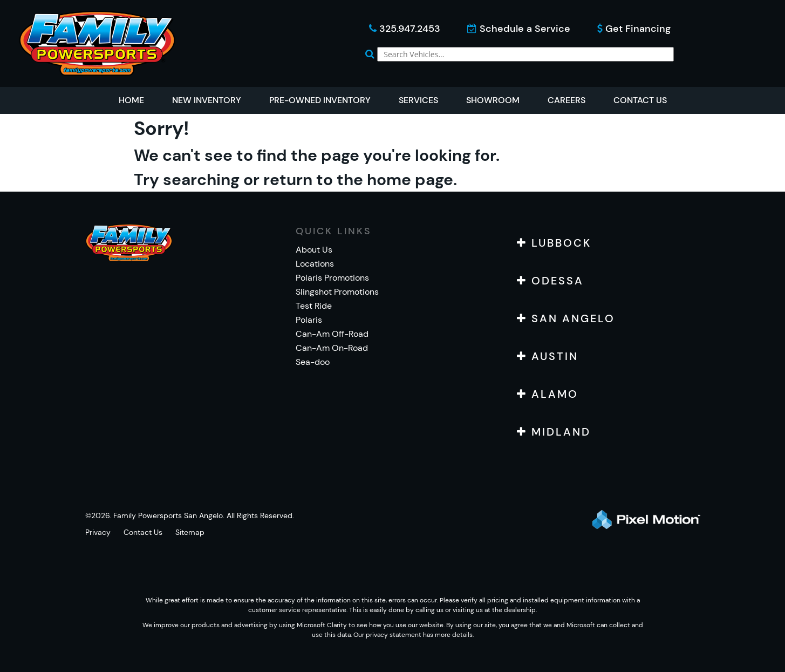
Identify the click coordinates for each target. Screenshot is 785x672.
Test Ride (314, 306)
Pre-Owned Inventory (320, 100)
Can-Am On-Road (332, 348)
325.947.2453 (405, 29)
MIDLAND (554, 432)
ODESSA (550, 281)
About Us (314, 250)
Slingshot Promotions (337, 292)
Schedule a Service (519, 29)
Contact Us (640, 100)
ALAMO (548, 394)
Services (418, 100)
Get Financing (634, 29)
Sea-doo (313, 362)
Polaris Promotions (332, 278)
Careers (566, 100)
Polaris (309, 320)
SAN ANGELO (566, 318)
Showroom (493, 100)
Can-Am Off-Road (332, 334)
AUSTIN (548, 356)
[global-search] (525, 54)
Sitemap (190, 532)
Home (131, 100)
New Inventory (207, 100)
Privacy (98, 532)
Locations (315, 264)
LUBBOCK (554, 243)
